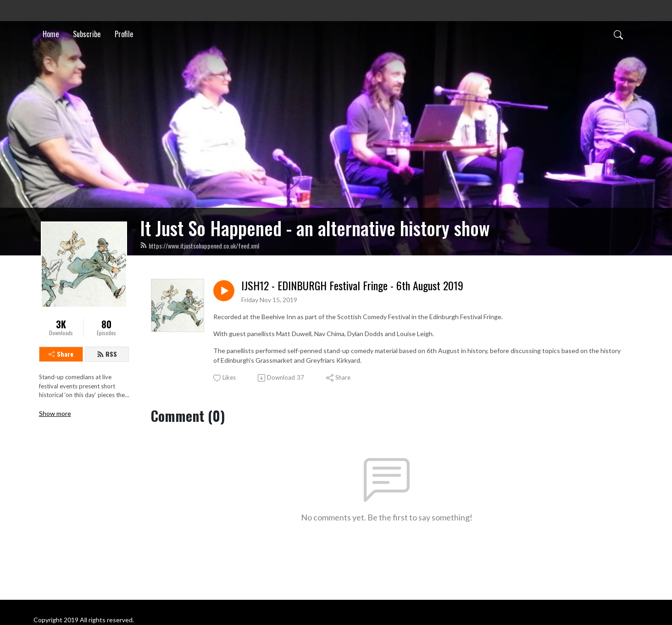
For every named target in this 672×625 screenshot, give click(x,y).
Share (61, 354)
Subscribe (87, 34)
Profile (124, 34)
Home (51, 34)
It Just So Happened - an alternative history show (315, 228)
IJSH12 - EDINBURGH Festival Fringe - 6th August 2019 (352, 285)
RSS (107, 354)
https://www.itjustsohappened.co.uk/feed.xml (200, 246)
